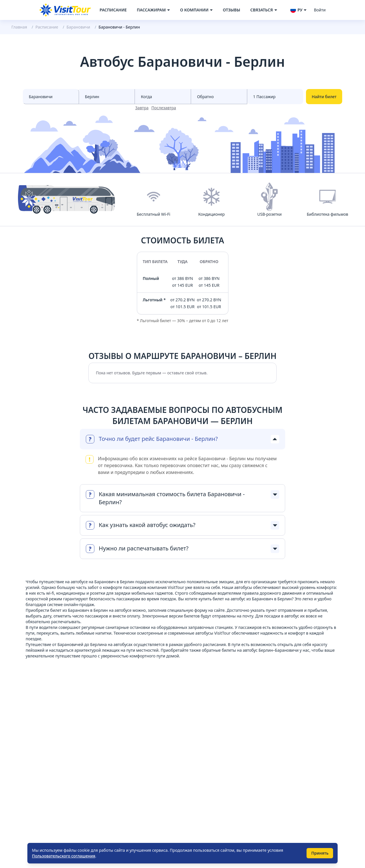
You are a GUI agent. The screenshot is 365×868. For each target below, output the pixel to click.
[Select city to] (107, 96)
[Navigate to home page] (65, 10)
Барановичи (78, 27)
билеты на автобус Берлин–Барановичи (260, 650)
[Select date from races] (163, 96)
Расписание (113, 10)
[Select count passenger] (275, 96)
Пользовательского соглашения (64, 856)
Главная (19, 27)
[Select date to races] (219, 96)
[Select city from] (51, 96)
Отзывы (231, 10)
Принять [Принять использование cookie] (320, 853)
